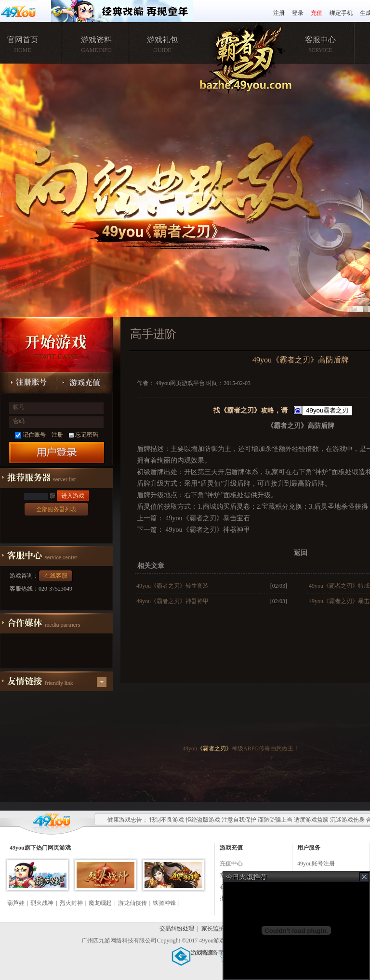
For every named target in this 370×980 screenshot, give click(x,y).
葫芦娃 (16, 903)
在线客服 (56, 576)
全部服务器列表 (56, 509)
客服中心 (320, 40)
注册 (279, 13)
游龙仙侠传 (132, 903)
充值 (317, 13)
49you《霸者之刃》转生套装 (172, 586)
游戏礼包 (162, 40)
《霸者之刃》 (214, 748)
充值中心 (231, 864)
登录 (298, 13)
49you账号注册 (316, 864)
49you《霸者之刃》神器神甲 (207, 530)
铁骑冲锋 (164, 903)
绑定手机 (341, 13)
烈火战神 (42, 903)
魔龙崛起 (100, 903)
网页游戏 (59, 848)
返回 (301, 553)
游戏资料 (96, 40)
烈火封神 (71, 903)
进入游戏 (73, 496)
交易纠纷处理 (177, 928)
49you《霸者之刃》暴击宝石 (207, 518)
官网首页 (23, 40)
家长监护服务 (219, 928)
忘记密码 (84, 435)
